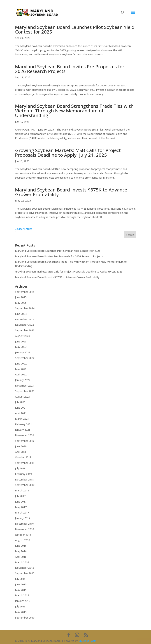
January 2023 (23, 352)
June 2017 (21, 502)
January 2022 (23, 380)
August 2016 (23, 540)
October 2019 (23, 457)
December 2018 (24, 480)
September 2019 (25, 463)
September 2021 (25, 391)
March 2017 (22, 512)
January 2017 (23, 518)
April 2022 (21, 374)
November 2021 (25, 386)
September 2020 (25, 441)
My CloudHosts (87, 641)
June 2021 (21, 408)
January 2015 (23, 601)
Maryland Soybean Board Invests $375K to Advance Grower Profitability (71, 192)
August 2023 (23, 336)
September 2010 (25, 618)
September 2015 (25, 573)
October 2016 (23, 535)
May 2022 (21, 369)
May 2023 (21, 347)
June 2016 (21, 546)
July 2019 (20, 468)
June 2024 (21, 314)
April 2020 (21, 452)
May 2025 (21, 303)
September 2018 (25, 485)
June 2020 (21, 446)
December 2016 (24, 524)
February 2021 (23, 424)
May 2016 (21, 551)
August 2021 (23, 397)
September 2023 (25, 330)
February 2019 (23, 474)
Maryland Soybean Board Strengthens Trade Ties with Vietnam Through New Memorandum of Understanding (74, 111)
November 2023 (25, 325)
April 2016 (21, 557)
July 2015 (20, 579)
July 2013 (20, 606)
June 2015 (21, 584)
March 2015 (22, 595)
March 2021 (22, 419)
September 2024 (25, 308)
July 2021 (20, 402)
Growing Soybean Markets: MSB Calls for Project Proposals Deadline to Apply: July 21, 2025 (68, 153)
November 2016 (25, 529)
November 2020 (25, 435)
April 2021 (21, 413)
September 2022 (25, 358)
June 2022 (21, 364)
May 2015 (21, 590)
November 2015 (25, 568)
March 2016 (22, 562)
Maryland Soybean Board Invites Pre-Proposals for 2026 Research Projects (70, 69)
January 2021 (23, 430)
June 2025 (21, 297)
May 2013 (21, 612)
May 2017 (21, 507)
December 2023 (24, 319)
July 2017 (20, 496)
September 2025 (25, 292)
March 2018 (22, 490)
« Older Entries (24, 229)
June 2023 (21, 341)
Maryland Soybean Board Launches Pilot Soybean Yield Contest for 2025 (75, 29)
